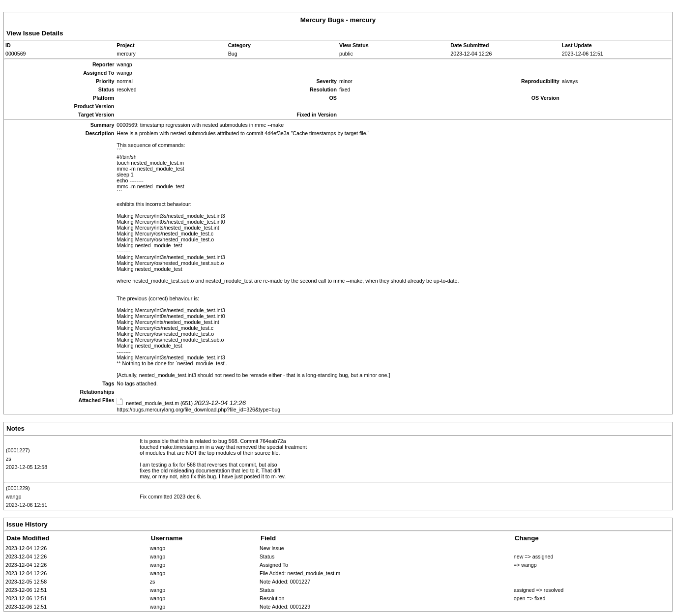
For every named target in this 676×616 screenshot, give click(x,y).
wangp (14, 497)
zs (9, 459)
